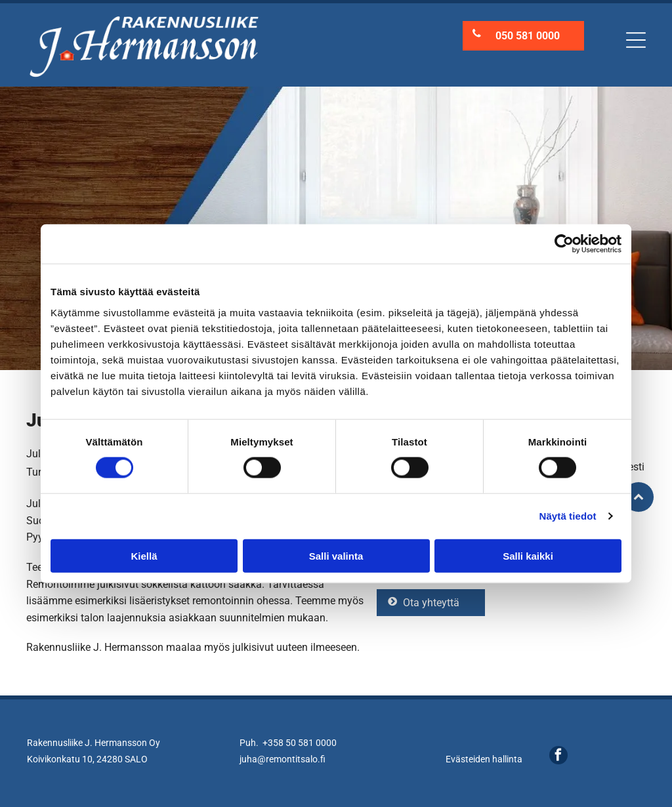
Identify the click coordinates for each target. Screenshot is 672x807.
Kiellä (144, 556)
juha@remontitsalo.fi (283, 759)
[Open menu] (636, 40)
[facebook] (558, 757)
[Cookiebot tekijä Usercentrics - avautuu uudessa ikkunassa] (564, 244)
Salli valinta (336, 556)
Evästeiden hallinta (484, 759)
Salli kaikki (528, 556)
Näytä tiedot (568, 516)
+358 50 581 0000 (300, 743)
